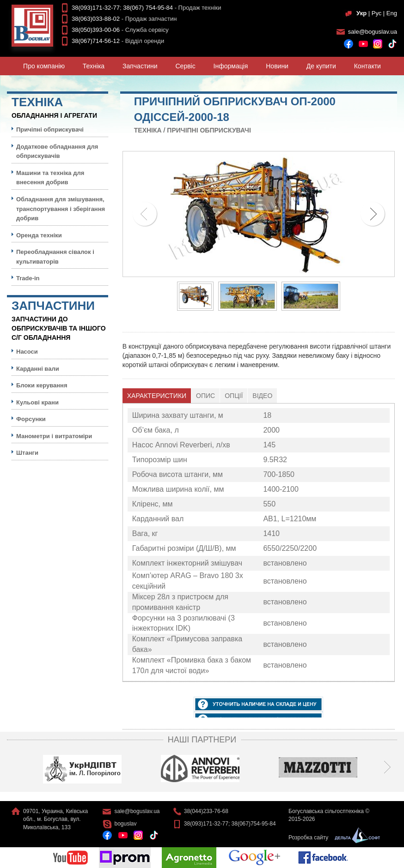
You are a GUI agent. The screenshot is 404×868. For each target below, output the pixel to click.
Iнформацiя (231, 66)
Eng (392, 13)
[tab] (157, 396)
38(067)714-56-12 (96, 41)
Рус (377, 13)
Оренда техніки (39, 235)
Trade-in (28, 278)
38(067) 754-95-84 (148, 8)
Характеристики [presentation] (157, 396)
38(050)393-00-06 (96, 30)
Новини (277, 66)
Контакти (367, 66)
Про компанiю (44, 66)
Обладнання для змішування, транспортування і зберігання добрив (61, 209)
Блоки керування (42, 385)
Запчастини (140, 66)
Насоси (27, 352)
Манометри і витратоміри (54, 436)
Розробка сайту (332, 838)
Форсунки (31, 419)
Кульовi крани (37, 402)
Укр (361, 13)
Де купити (321, 66)
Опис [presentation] (205, 396)
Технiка (94, 66)
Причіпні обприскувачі (209, 130)
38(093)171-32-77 (96, 8)
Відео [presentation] (262, 396)
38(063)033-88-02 (96, 19)
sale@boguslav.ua (373, 32)
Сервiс (186, 66)
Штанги (27, 453)
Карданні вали (38, 369)
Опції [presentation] (234, 396)
